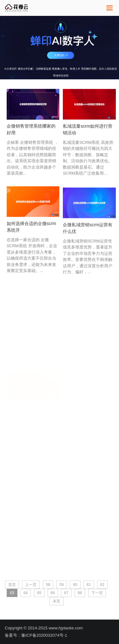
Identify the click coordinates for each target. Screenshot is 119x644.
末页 (56, 601)
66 (53, 593)
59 (61, 585)
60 (75, 585)
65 (39, 593)
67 (66, 593)
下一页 (97, 593)
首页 (12, 585)
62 (102, 585)
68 (80, 593)
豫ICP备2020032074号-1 (44, 635)
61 (89, 585)
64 (26, 593)
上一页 (31, 585)
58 (48, 585)
